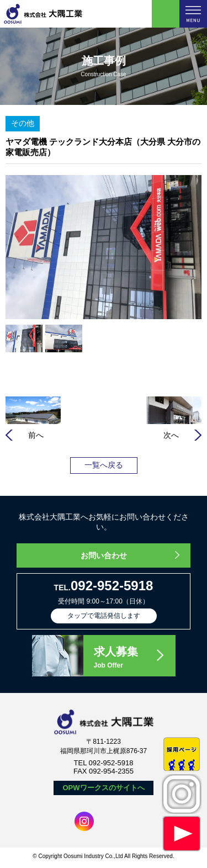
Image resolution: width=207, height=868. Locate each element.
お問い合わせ (104, 555)
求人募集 (134, 658)
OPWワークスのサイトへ (103, 788)
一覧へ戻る (104, 465)
